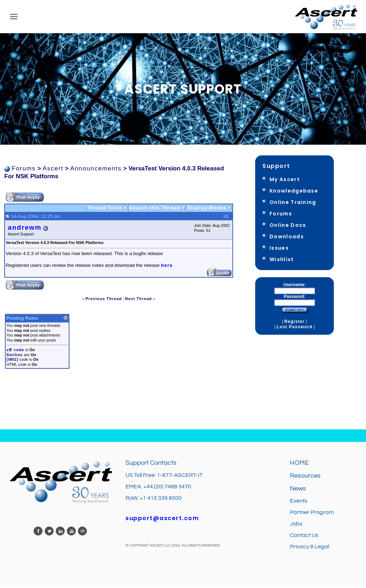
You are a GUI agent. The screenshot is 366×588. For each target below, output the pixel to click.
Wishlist (282, 261)
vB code (15, 352)
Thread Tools (105, 210)
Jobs (297, 525)
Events (299, 503)
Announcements (96, 170)
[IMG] (12, 361)
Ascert (53, 170)
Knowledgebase (294, 193)
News (298, 490)
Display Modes (207, 210)
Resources (305, 477)
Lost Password (295, 329)
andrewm (25, 230)
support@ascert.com (162, 520)
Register (294, 323)
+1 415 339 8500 (161, 500)
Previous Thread (104, 300)
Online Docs (288, 227)
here (167, 267)
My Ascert (285, 181)
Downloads (287, 238)
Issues (279, 250)
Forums (24, 170)
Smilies (15, 357)
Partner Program (312, 514)
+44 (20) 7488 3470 (167, 488)
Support (276, 168)
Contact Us (304, 537)
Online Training (293, 204)
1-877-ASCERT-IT (180, 477)
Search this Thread (155, 210)
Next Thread (139, 300)
